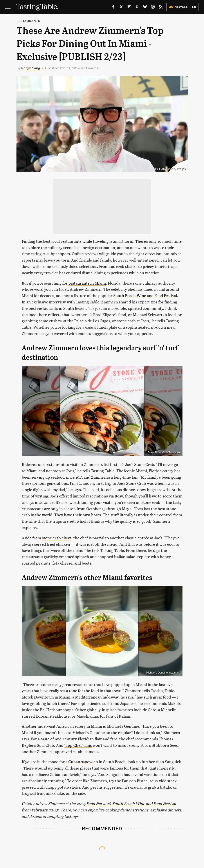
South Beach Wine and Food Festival (145, 295)
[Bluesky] (145, 8)
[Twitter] (121, 8)
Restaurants (28, 21)
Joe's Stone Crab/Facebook (164, 453)
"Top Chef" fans (78, 745)
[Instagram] (153, 8)
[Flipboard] (129, 8)
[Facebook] (113, 8)
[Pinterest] (137, 8)
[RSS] (161, 8)
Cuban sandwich (83, 762)
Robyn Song (31, 68)
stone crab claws (57, 538)
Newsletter (183, 7)
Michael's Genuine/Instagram (163, 673)
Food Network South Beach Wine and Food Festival (131, 803)
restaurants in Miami (87, 283)
